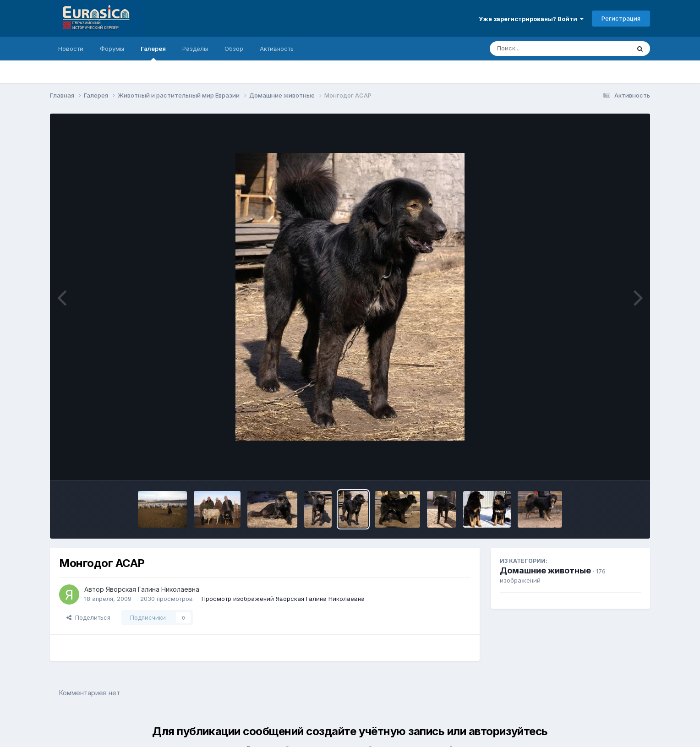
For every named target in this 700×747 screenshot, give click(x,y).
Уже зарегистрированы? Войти (531, 19)
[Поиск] (542, 49)
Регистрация (621, 18)
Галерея (153, 53)
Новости (71, 49)
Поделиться (88, 617)
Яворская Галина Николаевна (153, 589)
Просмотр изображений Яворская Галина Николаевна (283, 599)
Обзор (234, 49)
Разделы (195, 49)
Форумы (112, 49)
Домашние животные (545, 570)
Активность (277, 49)
